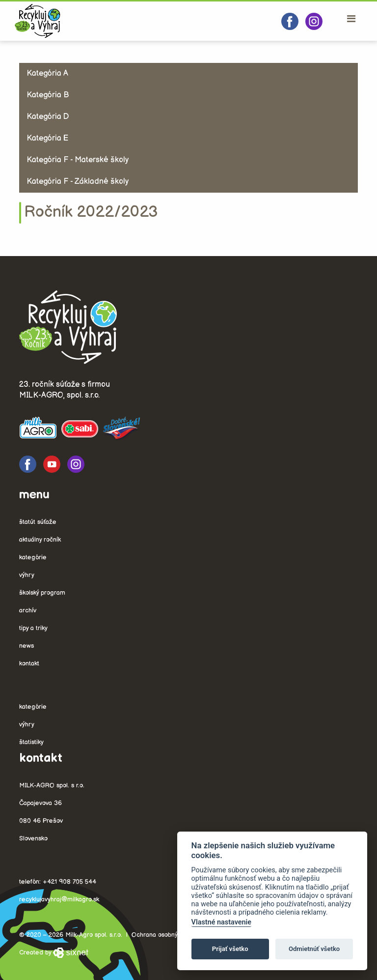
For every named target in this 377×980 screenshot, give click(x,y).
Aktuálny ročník (40, 540)
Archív (28, 610)
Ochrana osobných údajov (168, 935)
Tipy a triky (33, 628)
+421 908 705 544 (69, 882)
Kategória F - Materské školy (78, 160)
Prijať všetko (230, 949)
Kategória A (47, 73)
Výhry (27, 575)
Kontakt (29, 663)
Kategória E (47, 138)
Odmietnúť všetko (314, 949)
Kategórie (33, 557)
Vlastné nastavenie (221, 922)
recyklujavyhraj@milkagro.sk (59, 899)
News (27, 646)
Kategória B (48, 95)
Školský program (42, 593)
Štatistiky (31, 742)
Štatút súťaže (38, 522)
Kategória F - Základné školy (78, 182)
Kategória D (48, 117)
